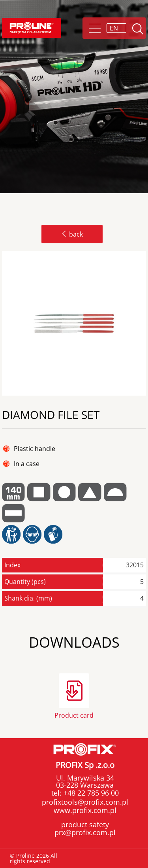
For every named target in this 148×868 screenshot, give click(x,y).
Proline (32, 28)
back (72, 234)
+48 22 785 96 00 (90, 793)
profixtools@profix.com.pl (85, 802)
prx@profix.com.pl (85, 832)
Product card (74, 715)
